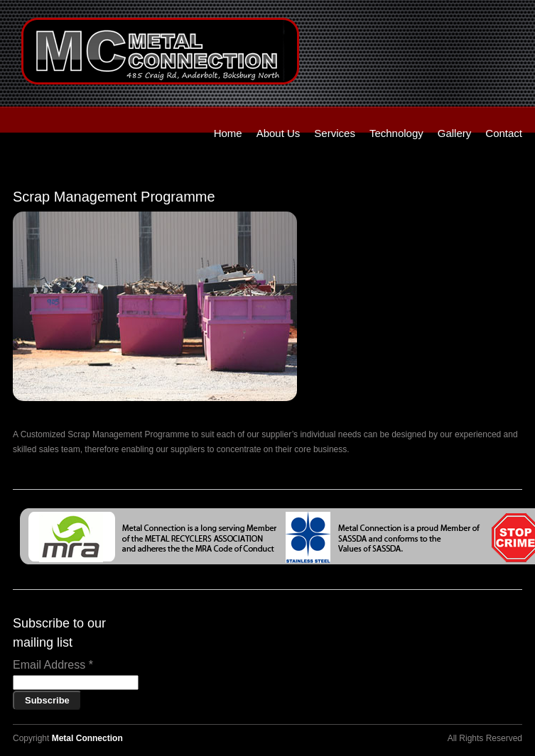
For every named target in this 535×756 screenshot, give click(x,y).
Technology (396, 133)
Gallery (455, 133)
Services (335, 133)
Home (228, 133)
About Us (279, 133)
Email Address (53, 665)
